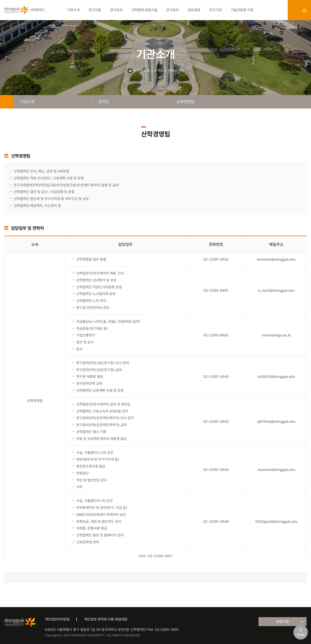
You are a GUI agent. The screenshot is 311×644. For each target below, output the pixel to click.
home (7, 102)
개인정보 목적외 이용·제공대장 (106, 619)
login (294, 11)
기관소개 (143, 71)
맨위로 (301, 635)
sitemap (304, 11)
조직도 (159, 71)
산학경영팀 (176, 71)
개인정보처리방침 (57, 619)
